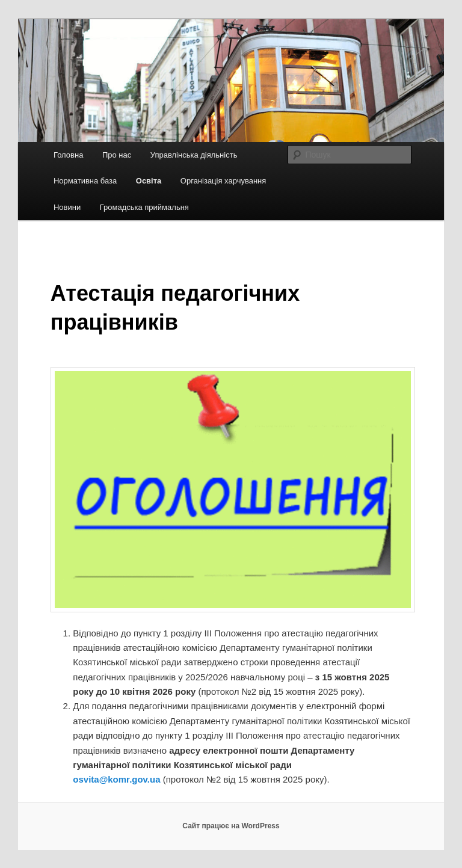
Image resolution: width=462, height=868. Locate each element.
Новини (67, 207)
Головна (68, 155)
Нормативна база (85, 181)
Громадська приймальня (144, 207)
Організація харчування (223, 181)
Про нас (117, 155)
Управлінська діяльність (194, 155)
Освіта (149, 181)
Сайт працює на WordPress (231, 826)
